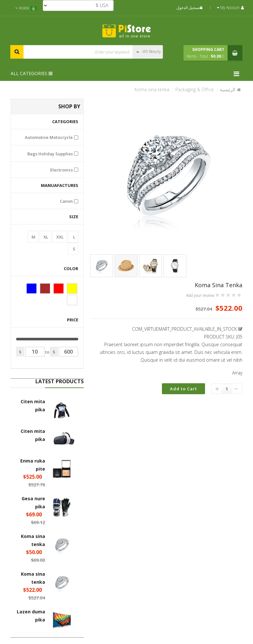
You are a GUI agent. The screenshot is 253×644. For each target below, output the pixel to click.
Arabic (26, 8)
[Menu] (238, 74)
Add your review (200, 296)
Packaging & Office (195, 89)
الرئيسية (228, 89)
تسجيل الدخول (190, 8)
